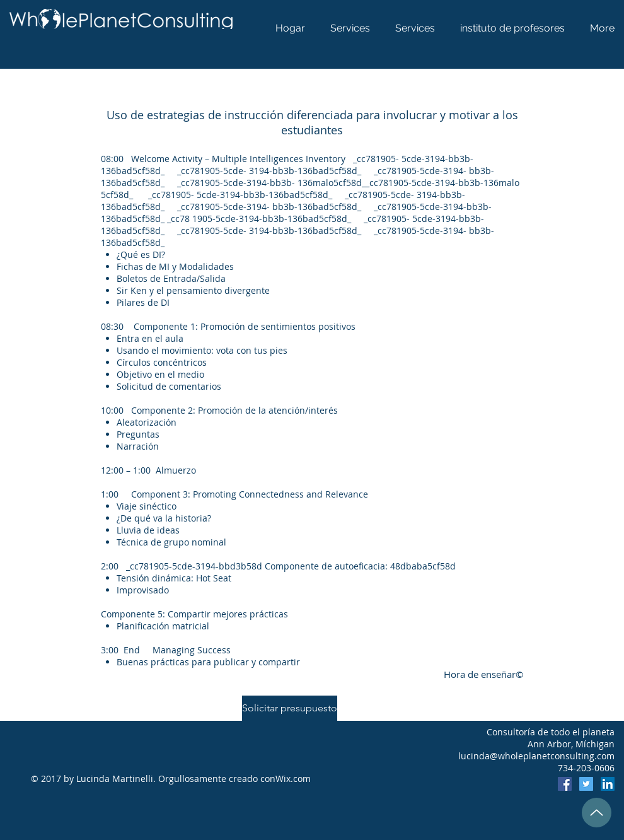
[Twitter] (586, 784)
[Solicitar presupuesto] (290, 708)
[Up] (597, 813)
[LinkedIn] (608, 784)
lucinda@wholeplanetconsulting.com (536, 756)
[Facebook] (565, 784)
